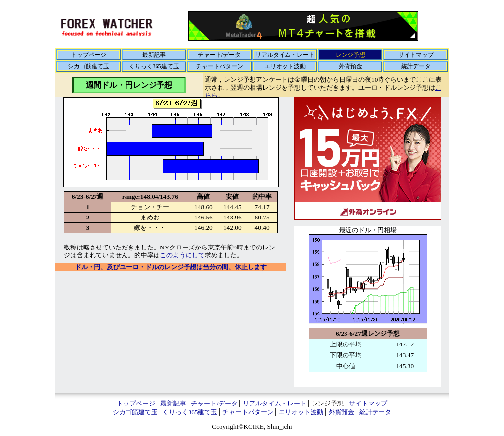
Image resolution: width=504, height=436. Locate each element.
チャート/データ (219, 55)
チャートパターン (220, 66)
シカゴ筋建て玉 (89, 66)
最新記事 (154, 55)
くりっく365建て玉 (154, 66)
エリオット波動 (285, 66)
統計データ (416, 66)
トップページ (89, 55)
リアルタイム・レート (285, 55)
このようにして (182, 255)
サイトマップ (416, 55)
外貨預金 (350, 66)
